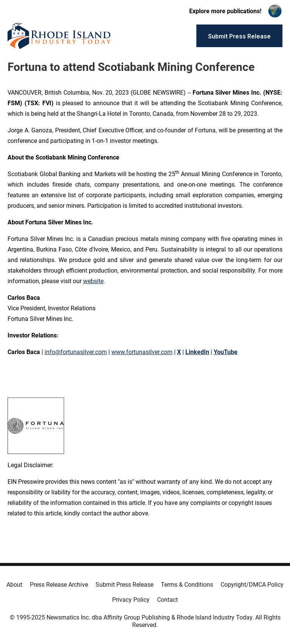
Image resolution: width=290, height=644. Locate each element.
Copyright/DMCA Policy (252, 585)
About (14, 585)
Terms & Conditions (187, 585)
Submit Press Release (124, 585)
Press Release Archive (59, 585)
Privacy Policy (131, 600)
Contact (167, 600)
